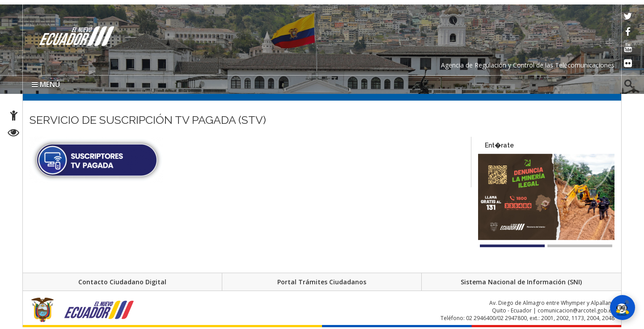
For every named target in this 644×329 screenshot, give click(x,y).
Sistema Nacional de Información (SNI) (521, 282)
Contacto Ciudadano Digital (122, 282)
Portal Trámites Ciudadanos (322, 282)
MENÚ (46, 84)
